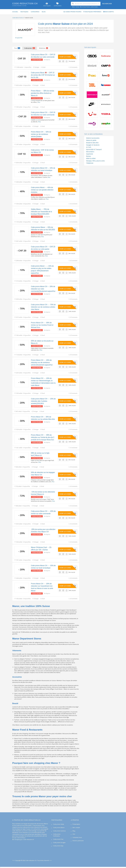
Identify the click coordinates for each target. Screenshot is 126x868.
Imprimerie (90, 154)
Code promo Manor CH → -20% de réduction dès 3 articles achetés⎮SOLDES (43, 401)
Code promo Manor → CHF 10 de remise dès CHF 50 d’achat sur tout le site (43, 75)
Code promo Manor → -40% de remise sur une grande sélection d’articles (42, 190)
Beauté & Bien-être (92, 143)
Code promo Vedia (59, 824)
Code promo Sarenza (59, 831)
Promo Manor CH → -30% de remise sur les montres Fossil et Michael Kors (42, 325)
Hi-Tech (89, 147)
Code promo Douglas (59, 843)
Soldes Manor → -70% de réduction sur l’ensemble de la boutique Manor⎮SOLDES (41, 212)
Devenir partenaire (78, 841)
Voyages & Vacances (93, 145)
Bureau (88, 156)
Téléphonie (90, 163)
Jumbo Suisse (94, 7)
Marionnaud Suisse (85, 7)
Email (43, 67)
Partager (36, 67)
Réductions (44, 48)
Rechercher (107, 4)
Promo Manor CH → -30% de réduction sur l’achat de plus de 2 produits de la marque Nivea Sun (43, 437)
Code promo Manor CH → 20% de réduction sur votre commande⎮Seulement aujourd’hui (43, 289)
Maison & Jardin (91, 140)
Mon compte (108, 12)
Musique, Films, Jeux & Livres (95, 161)
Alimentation (90, 152)
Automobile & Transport (94, 149)
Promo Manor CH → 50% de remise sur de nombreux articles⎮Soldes (41, 134)
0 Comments (73, 67)
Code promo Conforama (57, 835)
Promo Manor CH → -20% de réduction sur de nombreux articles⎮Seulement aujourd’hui (42, 363)
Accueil (15, 12)
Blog (44, 12)
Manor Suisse (76, 7)
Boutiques (24, 12)
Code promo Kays (58, 846)
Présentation (76, 824)
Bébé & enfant (91, 158)
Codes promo (30, 48)
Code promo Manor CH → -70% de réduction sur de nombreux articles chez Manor (43, 307)
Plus (39, 102)
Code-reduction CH (25, 3)
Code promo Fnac (58, 839)
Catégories (35, 12)
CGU (74, 834)
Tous (17, 48)
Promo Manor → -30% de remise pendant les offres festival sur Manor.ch (43, 93)
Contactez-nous (77, 837)
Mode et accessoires (93, 138)
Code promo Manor (59, 828)
